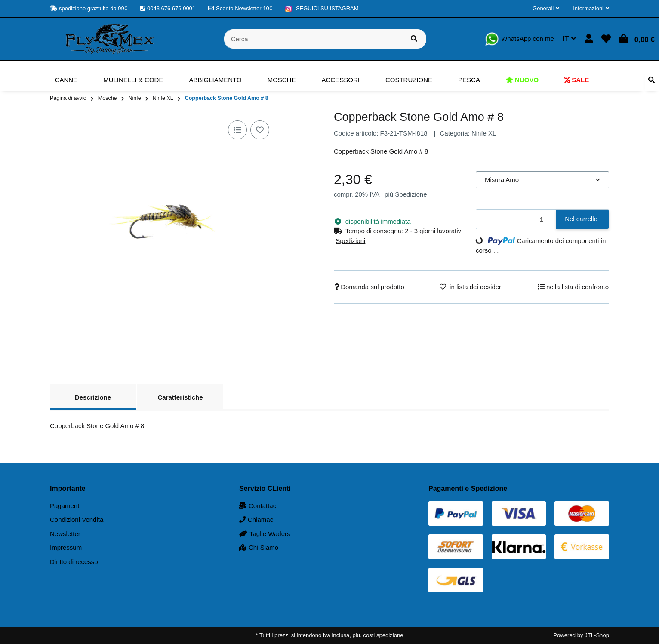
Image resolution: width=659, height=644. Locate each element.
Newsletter (65, 534)
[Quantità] (516, 219)
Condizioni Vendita (77, 519)
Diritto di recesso (74, 562)
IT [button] (569, 39)
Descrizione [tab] (93, 397)
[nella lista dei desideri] (260, 130)
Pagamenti (65, 506)
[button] (546, 9)
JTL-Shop (597, 635)
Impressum (66, 547)
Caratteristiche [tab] (180, 397)
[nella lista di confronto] (237, 130)
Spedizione (411, 194)
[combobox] (542, 180)
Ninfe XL (484, 133)
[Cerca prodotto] (414, 39)
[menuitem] (66, 80)
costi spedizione (383, 635)
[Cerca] (313, 39)
